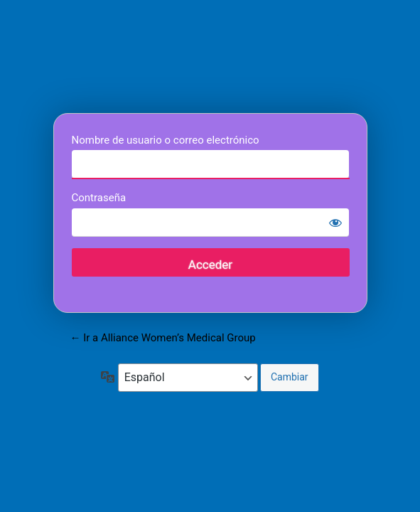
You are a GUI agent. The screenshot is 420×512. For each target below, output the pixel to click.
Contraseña (99, 198)
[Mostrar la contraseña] (335, 223)
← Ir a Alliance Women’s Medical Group (163, 338)
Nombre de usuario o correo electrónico (166, 140)
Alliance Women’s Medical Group (210, 59)
